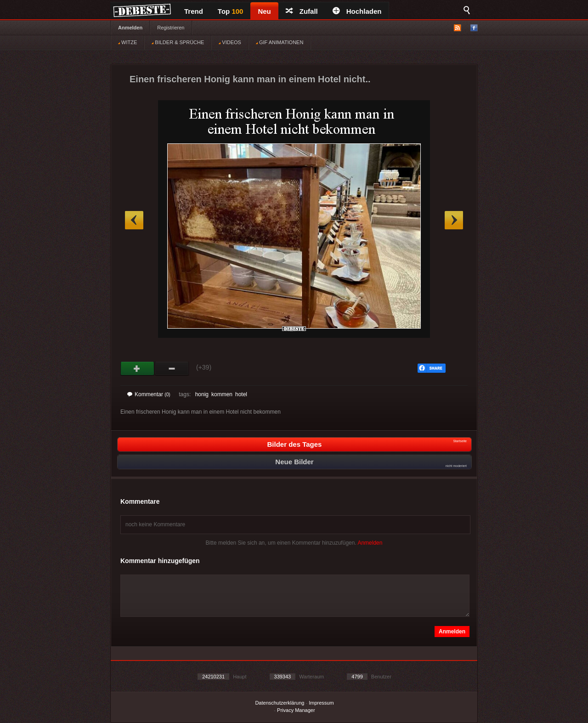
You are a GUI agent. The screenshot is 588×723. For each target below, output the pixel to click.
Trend (194, 11)
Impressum (321, 703)
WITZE (127, 42)
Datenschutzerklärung (280, 703)
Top (231, 11)
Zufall (302, 11)
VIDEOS (230, 42)
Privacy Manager (296, 710)
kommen (222, 394)
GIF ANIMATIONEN (280, 42)
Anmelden (130, 28)
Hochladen (357, 11)
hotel (241, 394)
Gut (138, 369)
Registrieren (171, 28)
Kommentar (149, 394)
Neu (264, 11)
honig (202, 394)
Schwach (172, 369)
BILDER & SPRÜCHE (178, 42)
